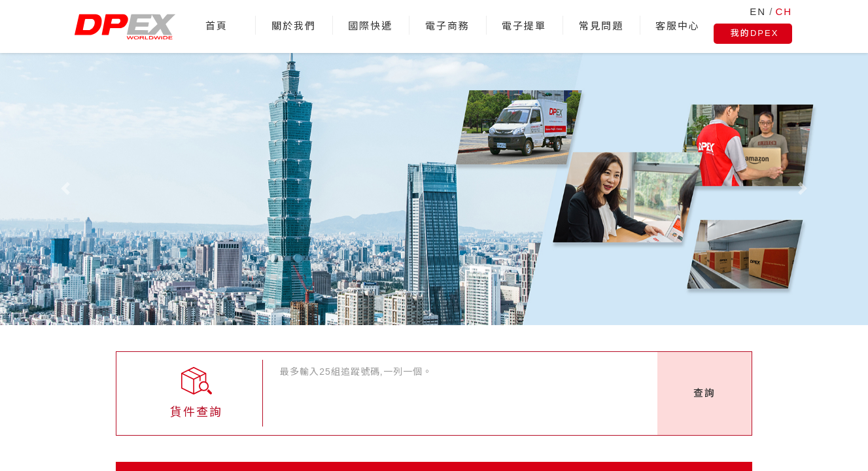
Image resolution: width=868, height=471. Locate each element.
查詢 (704, 393)
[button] (65, 189)
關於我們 (294, 26)
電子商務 (447, 26)
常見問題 (601, 26)
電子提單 (524, 26)
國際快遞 (370, 26)
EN (758, 11)
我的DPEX (755, 33)
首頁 (217, 26)
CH (784, 11)
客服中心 (678, 26)
